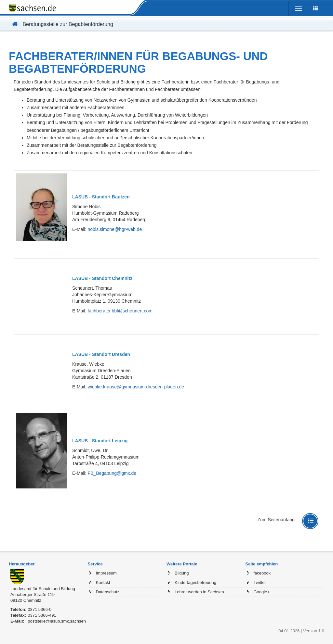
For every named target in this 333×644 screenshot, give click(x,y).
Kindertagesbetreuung (195, 582)
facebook (262, 573)
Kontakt (103, 582)
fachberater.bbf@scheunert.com (120, 311)
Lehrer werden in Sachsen (199, 592)
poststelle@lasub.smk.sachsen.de (60, 621)
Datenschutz (108, 592)
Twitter (260, 582)
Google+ (262, 592)
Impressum (106, 573)
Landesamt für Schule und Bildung (43, 589)
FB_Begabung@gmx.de (112, 473)
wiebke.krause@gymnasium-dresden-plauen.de (136, 387)
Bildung (182, 573)
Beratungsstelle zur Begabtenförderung (61, 24)
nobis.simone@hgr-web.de (115, 229)
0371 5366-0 (40, 609)
